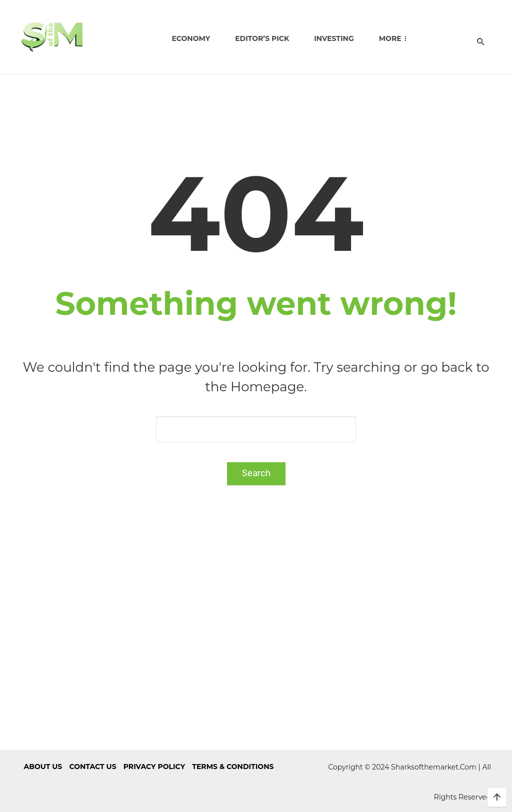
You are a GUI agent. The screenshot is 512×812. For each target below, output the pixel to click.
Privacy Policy (154, 767)
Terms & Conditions (233, 767)
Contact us (92, 767)
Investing (334, 38)
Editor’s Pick (262, 38)
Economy (191, 38)
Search (256, 473)
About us (43, 767)
